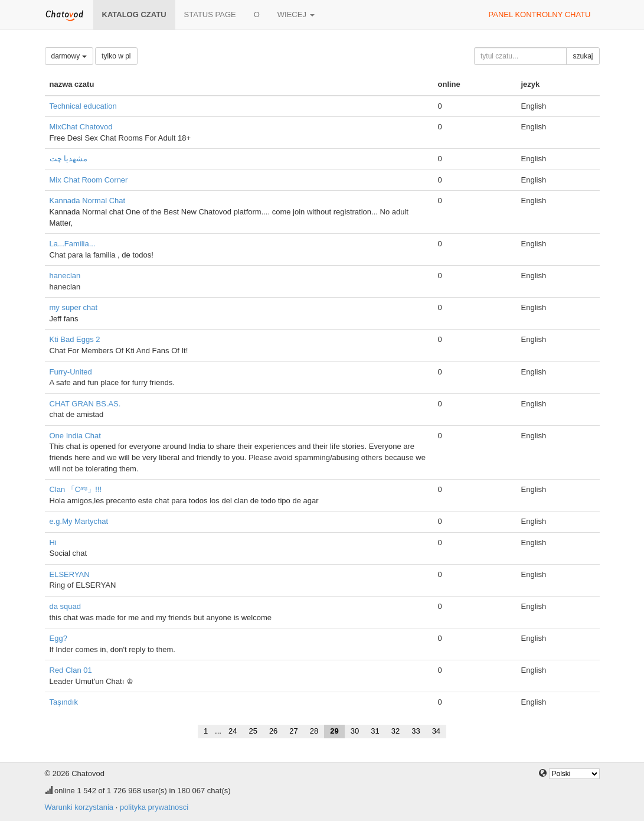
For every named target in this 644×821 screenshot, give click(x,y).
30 (355, 731)
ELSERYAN (70, 574)
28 (314, 731)
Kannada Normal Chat (88, 201)
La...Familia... (73, 244)
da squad (66, 606)
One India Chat (75, 436)
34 (436, 731)
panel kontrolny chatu (540, 14)
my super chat (74, 307)
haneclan (65, 276)
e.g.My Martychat (79, 521)
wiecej (296, 14)
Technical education (83, 106)
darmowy (69, 56)
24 (233, 731)
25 (253, 731)
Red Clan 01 (71, 670)
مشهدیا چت (69, 159)
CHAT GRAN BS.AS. (85, 404)
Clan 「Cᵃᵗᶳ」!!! (76, 489)
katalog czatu (134, 14)
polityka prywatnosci (154, 807)
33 (416, 731)
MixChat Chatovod (81, 127)
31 (375, 731)
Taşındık (64, 702)
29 (334, 731)
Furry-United (71, 372)
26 (273, 731)
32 (395, 731)
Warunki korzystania (79, 807)
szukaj (583, 56)
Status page (210, 14)
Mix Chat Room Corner (89, 180)
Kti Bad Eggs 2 (75, 339)
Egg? (58, 638)
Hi (53, 543)
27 (293, 731)
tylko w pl (116, 56)
